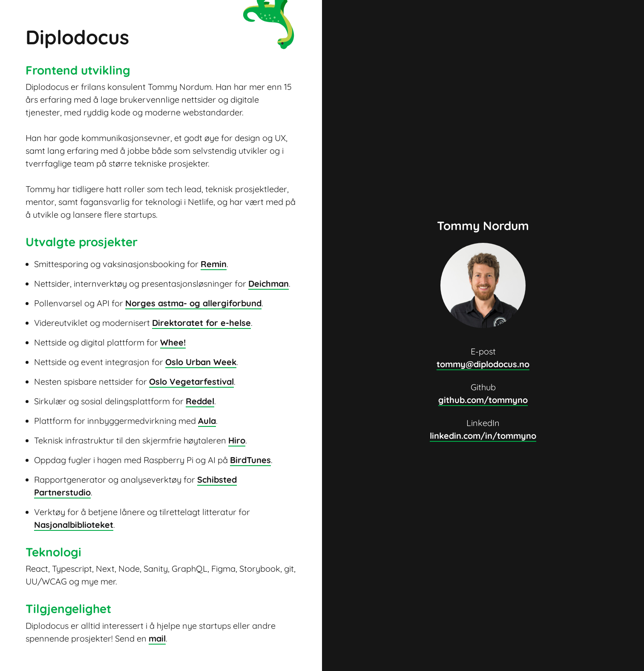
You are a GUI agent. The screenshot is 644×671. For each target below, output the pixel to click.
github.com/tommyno (483, 400)
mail (157, 638)
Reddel (200, 401)
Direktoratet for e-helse (201, 323)
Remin (214, 264)
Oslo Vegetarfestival (191, 382)
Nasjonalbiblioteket (74, 525)
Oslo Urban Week (201, 362)
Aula (207, 421)
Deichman (269, 284)
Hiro (237, 440)
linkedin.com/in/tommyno (483, 436)
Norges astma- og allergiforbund (193, 303)
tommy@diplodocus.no (483, 364)
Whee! (173, 342)
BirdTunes (250, 460)
